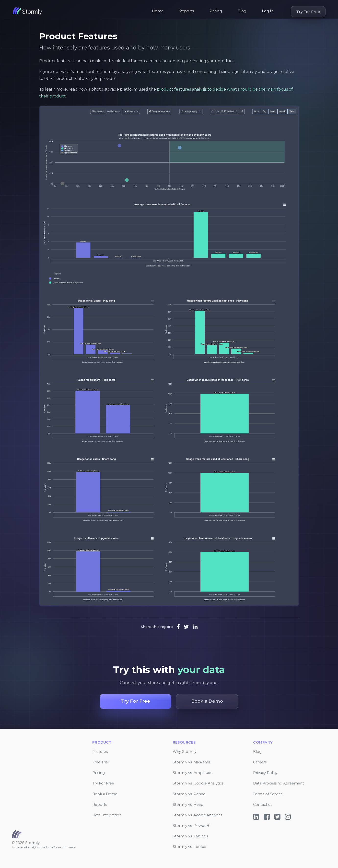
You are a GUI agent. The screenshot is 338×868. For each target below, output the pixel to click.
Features (100, 752)
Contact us (263, 805)
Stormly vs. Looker (190, 847)
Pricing (216, 11)
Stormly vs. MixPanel (191, 762)
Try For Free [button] (135, 701)
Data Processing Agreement (279, 783)
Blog (242, 11)
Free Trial (100, 762)
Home (158, 11)
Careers (260, 762)
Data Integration (107, 815)
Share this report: (157, 627)
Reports (186, 11)
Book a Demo (105, 794)
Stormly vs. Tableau (190, 836)
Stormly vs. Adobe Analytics (198, 815)
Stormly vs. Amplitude (193, 773)
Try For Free (308, 12)
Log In (268, 11)
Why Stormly (185, 752)
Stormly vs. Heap (188, 805)
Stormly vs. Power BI (192, 826)
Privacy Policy (265, 773)
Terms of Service (268, 794)
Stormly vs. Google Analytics (198, 783)
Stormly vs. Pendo (189, 794)
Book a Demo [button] (207, 701)
